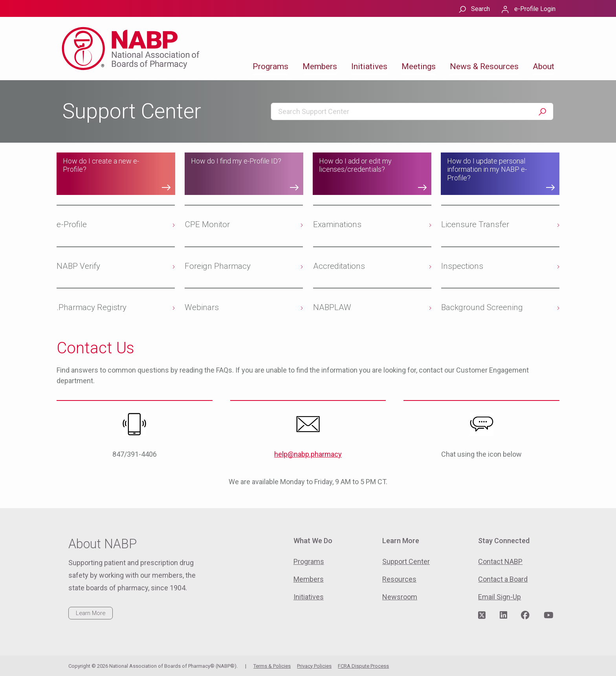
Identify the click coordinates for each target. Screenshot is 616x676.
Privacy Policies (314, 666)
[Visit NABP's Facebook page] (525, 615)
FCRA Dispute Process (363, 666)
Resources (399, 579)
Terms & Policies (272, 666)
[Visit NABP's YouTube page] (548, 615)
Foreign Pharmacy (218, 266)
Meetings (419, 66)
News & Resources (484, 66)
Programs (270, 66)
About (544, 66)
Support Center (406, 561)
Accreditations (339, 266)
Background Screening (482, 307)
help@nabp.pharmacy (308, 454)
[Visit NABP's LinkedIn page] (503, 615)
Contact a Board (503, 579)
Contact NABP (500, 561)
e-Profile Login (535, 9)
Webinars (202, 307)
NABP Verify (78, 266)
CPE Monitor (207, 224)
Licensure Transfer (475, 224)
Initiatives (369, 66)
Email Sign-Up (500, 597)
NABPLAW (332, 307)
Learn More (91, 613)
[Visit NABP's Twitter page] (482, 615)
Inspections (462, 266)
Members (320, 66)
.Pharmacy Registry (92, 307)
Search (480, 9)
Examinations (337, 224)
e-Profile (72, 224)
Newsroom (400, 597)
